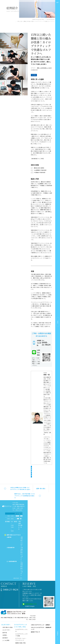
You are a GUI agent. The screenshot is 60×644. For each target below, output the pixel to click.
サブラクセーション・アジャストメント (21, 632)
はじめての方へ (6, 623)
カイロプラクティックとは (21, 623)
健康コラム (18, 639)
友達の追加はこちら (31, 597)
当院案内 (5, 628)
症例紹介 (48, 618)
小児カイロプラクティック (38, 618)
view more (18, 571)
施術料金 (5, 626)
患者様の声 (40, 468)
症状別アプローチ (35, 625)
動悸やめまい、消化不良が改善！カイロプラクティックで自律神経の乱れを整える (25, 489)
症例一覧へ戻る (41, 482)
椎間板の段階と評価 (20, 636)
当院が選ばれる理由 (8, 620)
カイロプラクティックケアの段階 (21, 628)
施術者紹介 (5, 631)
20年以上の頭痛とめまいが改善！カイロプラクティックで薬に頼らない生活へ (20, 482)
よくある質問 (6, 633)
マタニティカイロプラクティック (38, 621)
